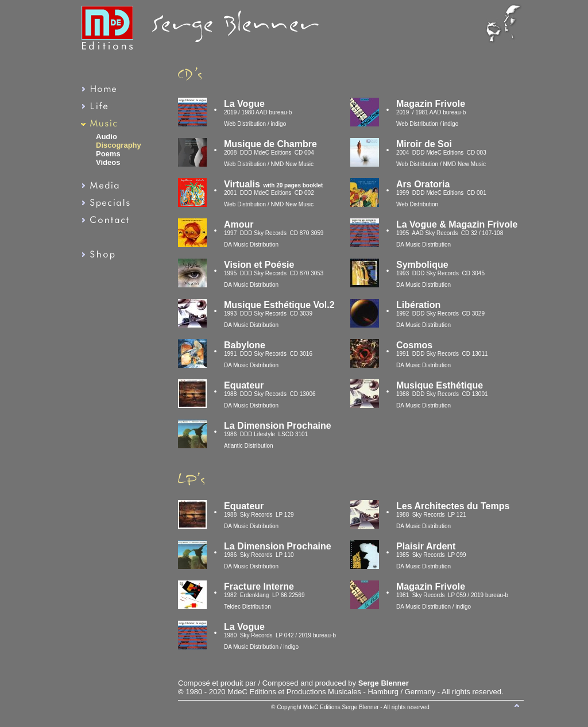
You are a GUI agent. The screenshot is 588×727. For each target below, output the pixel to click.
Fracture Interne (259, 586)
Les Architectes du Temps (453, 506)
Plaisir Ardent (426, 546)
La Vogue (244, 627)
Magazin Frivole (431, 586)
